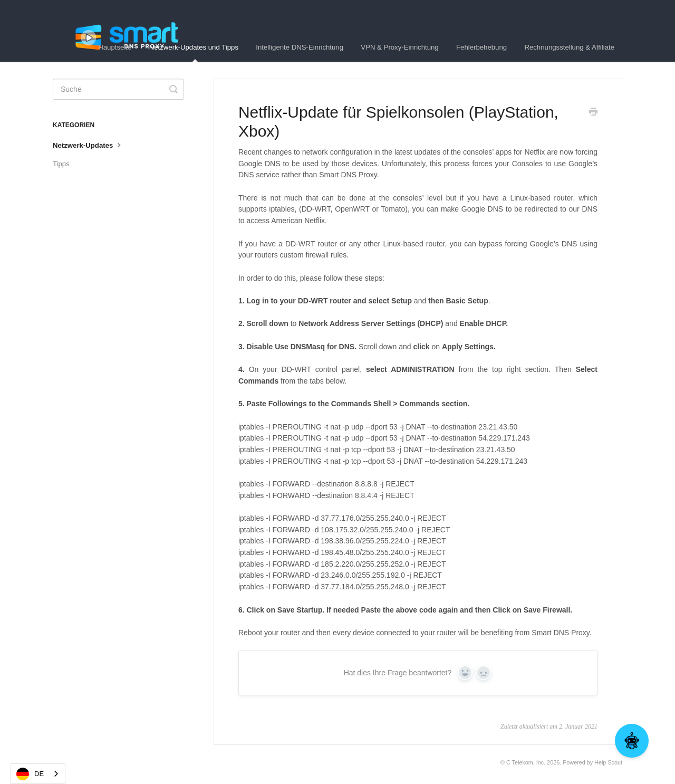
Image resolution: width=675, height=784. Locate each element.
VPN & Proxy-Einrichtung (399, 47)
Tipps (61, 164)
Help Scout (608, 762)
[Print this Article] (593, 113)
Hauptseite (115, 47)
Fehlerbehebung (481, 47)
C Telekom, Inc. (526, 762)
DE (30, 774)
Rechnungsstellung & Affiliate (569, 47)
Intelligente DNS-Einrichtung (300, 47)
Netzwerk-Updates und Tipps (194, 52)
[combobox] (38, 774)
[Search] (118, 89)
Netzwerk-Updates (88, 145)
